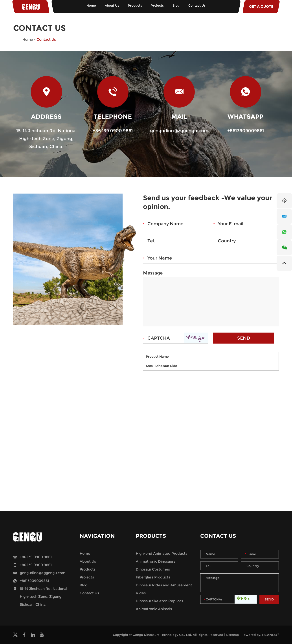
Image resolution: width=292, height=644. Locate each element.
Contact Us (197, 5)
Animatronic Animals (154, 609)
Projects (157, 5)
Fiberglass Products (153, 577)
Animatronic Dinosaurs (155, 561)
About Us (112, 5)
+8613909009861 (246, 131)
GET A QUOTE (261, 6)
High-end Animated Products (162, 553)
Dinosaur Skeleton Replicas (159, 601)
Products (135, 5)
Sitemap (232, 635)
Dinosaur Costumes (153, 569)
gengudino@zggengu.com (179, 131)
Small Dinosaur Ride (162, 366)
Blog (176, 5)
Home (91, 5)
